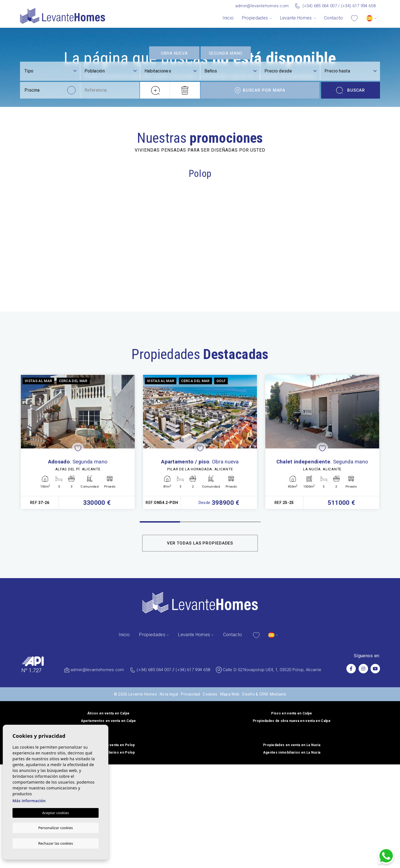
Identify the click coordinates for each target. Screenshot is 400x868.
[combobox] (111, 773)
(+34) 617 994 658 (358, 6)
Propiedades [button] (255, 18)
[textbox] (111, 773)
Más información (29, 801)
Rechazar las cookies (55, 843)
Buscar (351, 792)
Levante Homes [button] (296, 18)
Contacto (333, 18)
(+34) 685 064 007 (320, 6)
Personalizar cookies (56, 828)
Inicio (228, 18)
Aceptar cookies (56, 813)
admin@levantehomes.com (262, 6)
